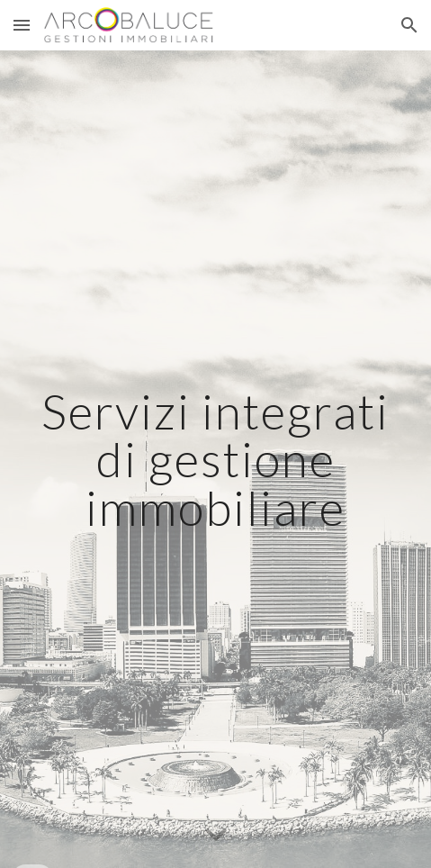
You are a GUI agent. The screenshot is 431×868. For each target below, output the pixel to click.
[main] (216, 459)
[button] (22, 25)
